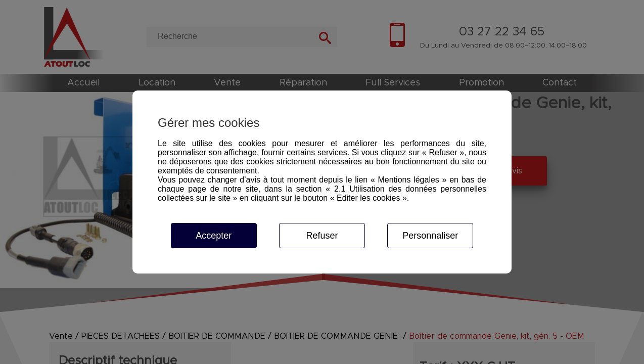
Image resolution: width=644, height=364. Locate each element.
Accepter (214, 236)
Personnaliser (430, 236)
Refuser (322, 236)
